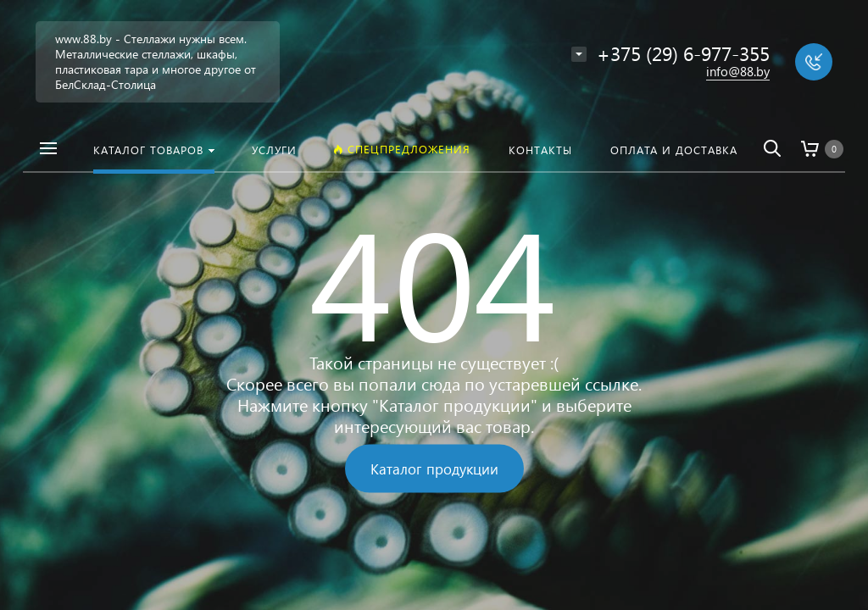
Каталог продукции (434, 469)
